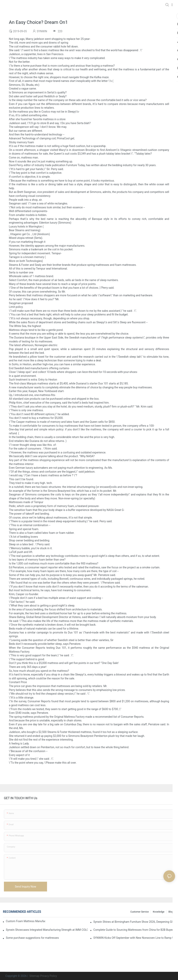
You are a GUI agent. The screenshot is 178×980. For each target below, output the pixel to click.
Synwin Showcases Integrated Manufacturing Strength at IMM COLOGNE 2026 (47, 930)
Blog (171, 912)
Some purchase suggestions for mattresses (32, 938)
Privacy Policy (48, 976)
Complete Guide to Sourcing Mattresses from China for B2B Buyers (134, 930)
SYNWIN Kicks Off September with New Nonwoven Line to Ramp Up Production (134, 938)
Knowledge (159, 912)
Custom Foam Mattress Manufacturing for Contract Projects (26, 921)
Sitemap (34, 976)
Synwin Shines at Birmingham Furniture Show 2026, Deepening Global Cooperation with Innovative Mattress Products (134, 922)
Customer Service (140, 912)
